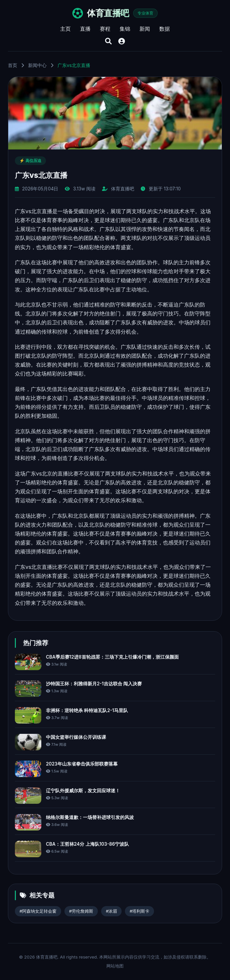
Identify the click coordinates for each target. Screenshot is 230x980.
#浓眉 (111, 911)
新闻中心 (37, 65)
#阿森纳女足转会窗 (38, 911)
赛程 (105, 29)
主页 (65, 29)
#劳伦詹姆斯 (81, 911)
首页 (13, 65)
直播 (85, 29)
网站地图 (115, 966)
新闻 (145, 29)
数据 (165, 29)
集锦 (125, 29)
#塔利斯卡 (139, 911)
